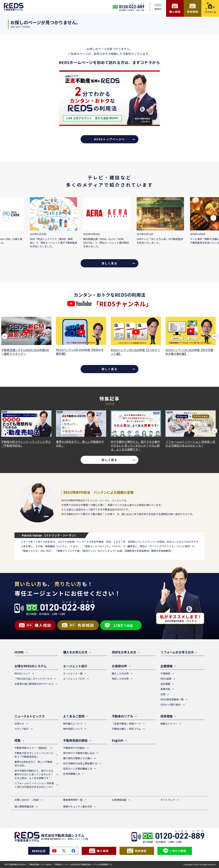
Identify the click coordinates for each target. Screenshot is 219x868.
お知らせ (19, 724)
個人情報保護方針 (24, 806)
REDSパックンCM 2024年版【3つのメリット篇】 (136, 352)
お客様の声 (119, 666)
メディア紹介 (22, 729)
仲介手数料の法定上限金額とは (80, 763)
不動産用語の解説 (75, 740)
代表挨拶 (165, 673)
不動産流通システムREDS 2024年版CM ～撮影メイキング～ (26, 352)
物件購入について (73, 724)
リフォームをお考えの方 (177, 652)
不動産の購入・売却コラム (126, 729)
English (117, 740)
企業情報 (167, 666)
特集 (17, 740)
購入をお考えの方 (75, 652)
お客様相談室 (119, 800)
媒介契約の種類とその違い (78, 758)
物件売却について (73, 729)
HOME (19, 652)
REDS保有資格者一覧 (172, 699)
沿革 (163, 694)
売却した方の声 (120, 679)
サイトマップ (168, 800)
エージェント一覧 (73, 673)
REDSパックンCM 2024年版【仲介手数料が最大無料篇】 (190, 352)
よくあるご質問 (74, 716)
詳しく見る (109, 263)
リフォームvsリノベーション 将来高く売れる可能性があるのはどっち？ (191, 444)
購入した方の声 (120, 673)
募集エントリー (169, 724)
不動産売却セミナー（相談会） (31, 748)
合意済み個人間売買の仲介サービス (34, 684)
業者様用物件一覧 (73, 800)
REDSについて (22, 673)
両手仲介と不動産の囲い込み (79, 753)
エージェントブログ (74, 679)
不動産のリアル (122, 716)
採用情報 (167, 716)
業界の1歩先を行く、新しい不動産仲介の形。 (81, 444)
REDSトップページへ (109, 139)
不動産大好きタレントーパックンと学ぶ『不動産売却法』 (27, 444)
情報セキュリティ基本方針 (78, 806)
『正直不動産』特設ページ (126, 724)
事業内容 (165, 689)
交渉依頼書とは (72, 774)
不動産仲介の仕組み (74, 748)
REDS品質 (166, 679)
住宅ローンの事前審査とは (78, 768)
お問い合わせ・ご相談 (27, 800)
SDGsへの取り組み (171, 704)
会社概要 (165, 684)
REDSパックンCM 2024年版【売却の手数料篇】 (81, 352)
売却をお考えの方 (124, 652)
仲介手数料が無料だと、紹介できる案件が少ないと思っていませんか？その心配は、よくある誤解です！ (136, 446)
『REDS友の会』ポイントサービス (33, 679)
